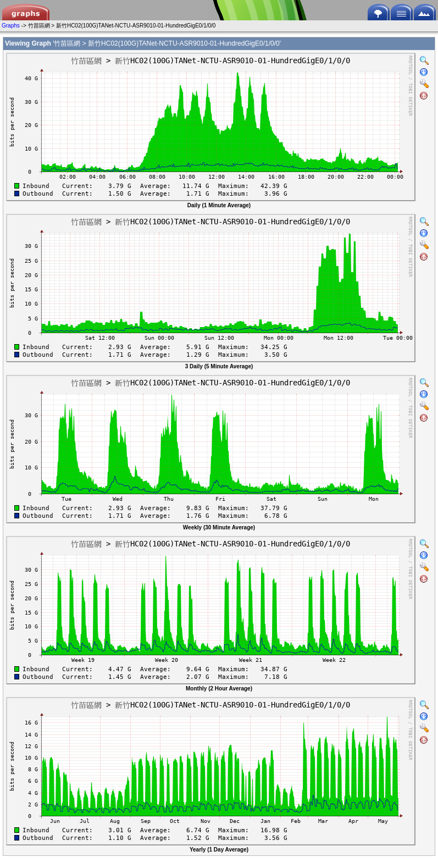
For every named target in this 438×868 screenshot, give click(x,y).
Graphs (11, 26)
